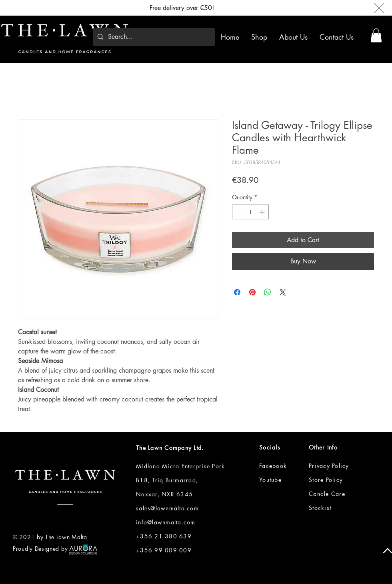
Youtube (270, 480)
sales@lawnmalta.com (167, 508)
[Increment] (263, 212)
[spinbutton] (250, 212)
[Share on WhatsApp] (268, 292)
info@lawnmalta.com (166, 522)
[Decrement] (238, 212)
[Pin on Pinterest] (252, 292)
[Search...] (153, 37)
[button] (261, 37)
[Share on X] (283, 292)
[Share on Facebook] (237, 292)
